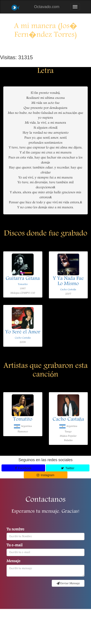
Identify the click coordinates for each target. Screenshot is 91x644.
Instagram (45, 475)
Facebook (23, 468)
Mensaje (13, 562)
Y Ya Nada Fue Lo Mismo (68, 281)
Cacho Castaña (68, 290)
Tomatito (23, 284)
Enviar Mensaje (68, 583)
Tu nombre (15, 530)
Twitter (68, 468)
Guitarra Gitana (23, 279)
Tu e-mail (15, 546)
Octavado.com (47, 7)
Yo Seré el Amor (23, 332)
